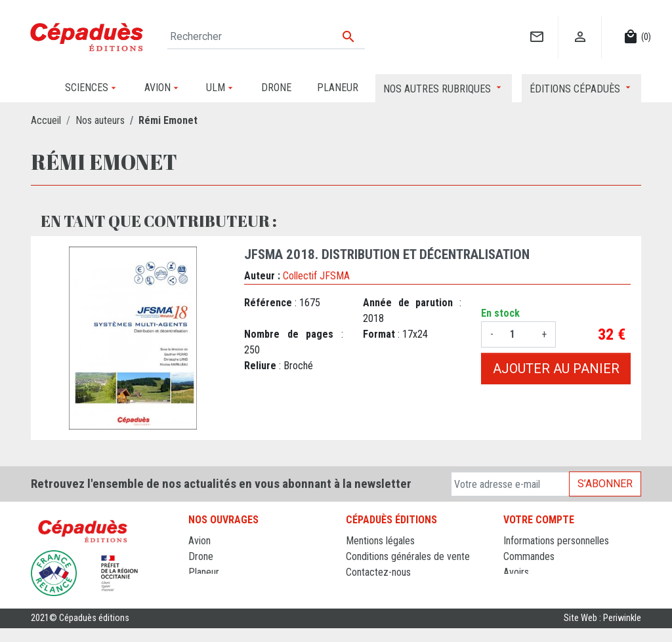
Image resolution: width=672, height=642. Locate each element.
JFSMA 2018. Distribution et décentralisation (387, 254)
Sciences (207, 604)
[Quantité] (517, 334)
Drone (201, 556)
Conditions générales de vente (408, 556)
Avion (199, 541)
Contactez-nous (378, 572)
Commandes (529, 556)
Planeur (204, 572)
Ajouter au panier (556, 369)
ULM (198, 588)
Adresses (523, 588)
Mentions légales (380, 541)
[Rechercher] (266, 37)
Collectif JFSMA (316, 276)
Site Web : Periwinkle (602, 632)
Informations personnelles (556, 541)
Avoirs (516, 572)
